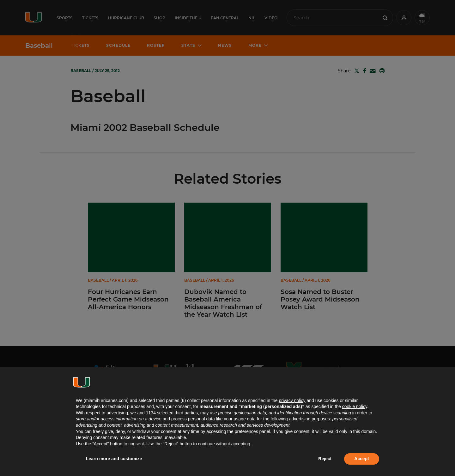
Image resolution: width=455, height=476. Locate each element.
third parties (186, 413)
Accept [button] (362, 459)
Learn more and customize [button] (114, 459)
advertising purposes (309, 419)
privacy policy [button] (292, 400)
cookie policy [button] (355, 406)
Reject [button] (325, 459)
